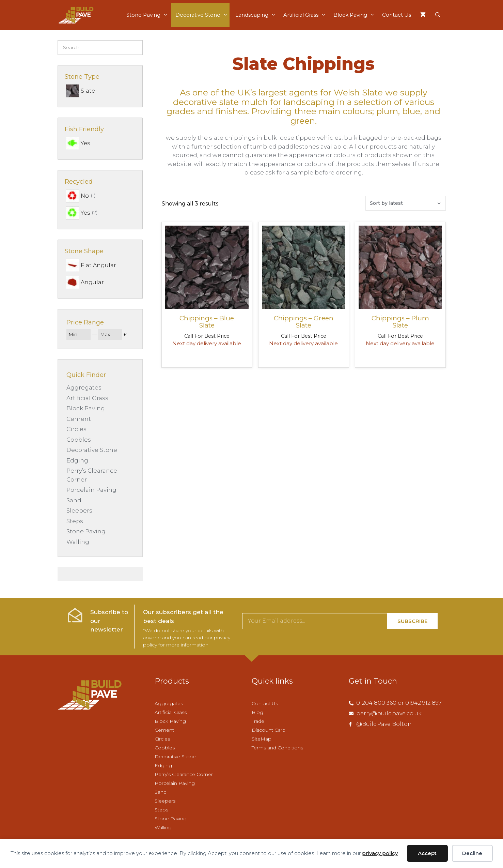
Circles (76, 429)
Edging (77, 460)
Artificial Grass (305, 15)
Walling (78, 542)
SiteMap (262, 739)
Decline (472, 853)
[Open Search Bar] (438, 15)
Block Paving (355, 15)
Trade (258, 721)
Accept (427, 853)
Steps (75, 521)
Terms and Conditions (277, 748)
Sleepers (79, 511)
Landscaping (256, 15)
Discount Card (269, 730)
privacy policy (380, 853)
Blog (257, 712)
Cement (79, 419)
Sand (74, 500)
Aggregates (84, 387)
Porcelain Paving (91, 490)
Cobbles (79, 440)
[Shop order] (406, 203)
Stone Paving (148, 15)
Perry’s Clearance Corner (184, 774)
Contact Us (397, 15)
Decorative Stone (202, 15)
